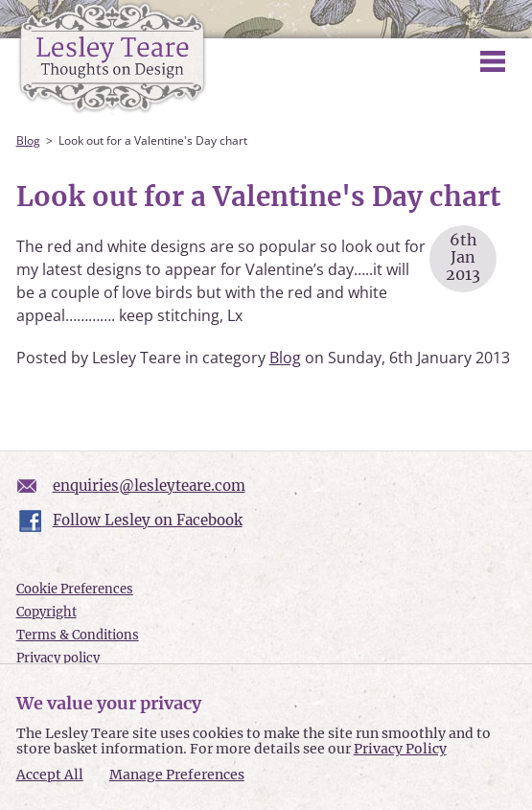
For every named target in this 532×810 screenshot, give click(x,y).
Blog (28, 140)
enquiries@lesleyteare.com (149, 486)
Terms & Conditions (78, 635)
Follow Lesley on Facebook (148, 520)
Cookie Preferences (75, 589)
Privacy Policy (400, 749)
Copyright (46, 612)
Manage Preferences (177, 775)
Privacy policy (58, 658)
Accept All (50, 775)
